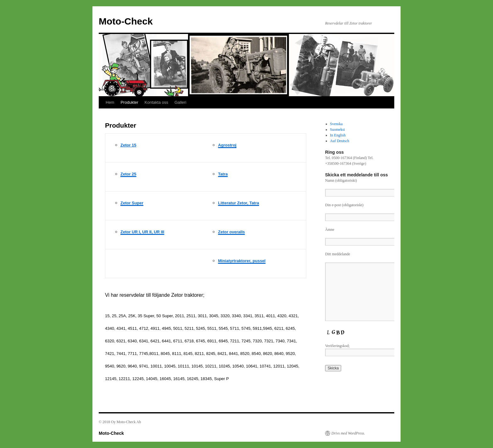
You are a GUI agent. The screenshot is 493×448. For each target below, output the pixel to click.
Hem (110, 102)
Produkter (129, 102)
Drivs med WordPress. (348, 433)
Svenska (336, 124)
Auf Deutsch (340, 141)
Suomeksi (338, 130)
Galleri (180, 102)
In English (338, 135)
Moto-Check (126, 21)
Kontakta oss (156, 102)
